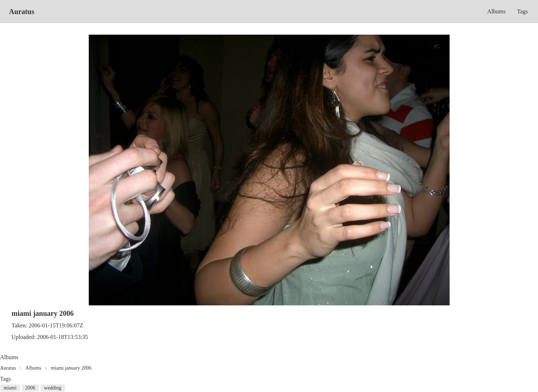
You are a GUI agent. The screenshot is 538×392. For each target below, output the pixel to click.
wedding (53, 388)
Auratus (22, 12)
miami (10, 388)
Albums (496, 11)
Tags (522, 11)
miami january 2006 (71, 368)
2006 (30, 388)
